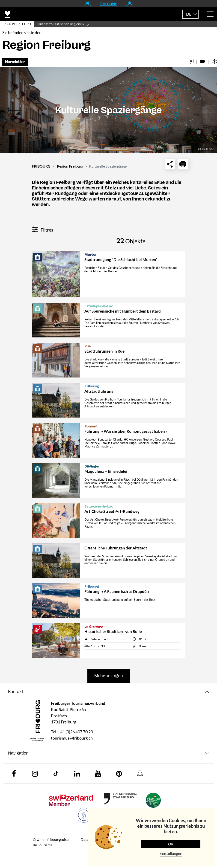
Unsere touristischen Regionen (61, 24)
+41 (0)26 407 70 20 (75, 732)
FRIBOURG (41, 166)
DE (189, 14)
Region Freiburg (70, 166)
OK (171, 844)
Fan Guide (109, 4)
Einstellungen (171, 853)
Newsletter (15, 62)
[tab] (108, 692)
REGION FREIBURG (17, 24)
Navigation (18, 753)
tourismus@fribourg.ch (72, 738)
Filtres (43, 230)
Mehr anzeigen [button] (109, 676)
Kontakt (16, 692)
